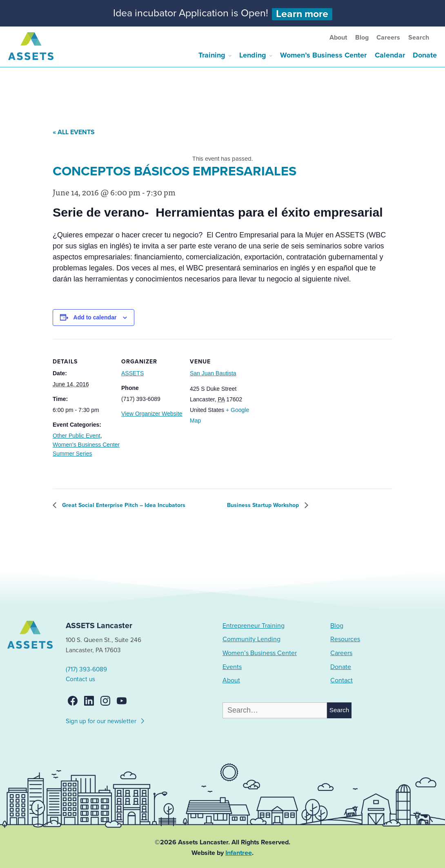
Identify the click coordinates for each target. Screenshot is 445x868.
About (338, 38)
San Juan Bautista (213, 373)
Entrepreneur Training (254, 626)
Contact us (80, 679)
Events (232, 667)
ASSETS (132, 373)
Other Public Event (77, 436)
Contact (342, 680)
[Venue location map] (301, 395)
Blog (362, 38)
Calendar (390, 55)
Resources (345, 639)
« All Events (74, 132)
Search (419, 38)
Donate (425, 55)
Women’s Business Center (323, 55)
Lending (253, 55)
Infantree (239, 853)
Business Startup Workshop (264, 505)
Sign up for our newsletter (106, 720)
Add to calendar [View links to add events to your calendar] (95, 317)
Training (212, 55)
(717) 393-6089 (86, 669)
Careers (388, 38)
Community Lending (251, 639)
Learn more (302, 14)
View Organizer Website (152, 414)
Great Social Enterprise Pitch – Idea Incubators (123, 505)
